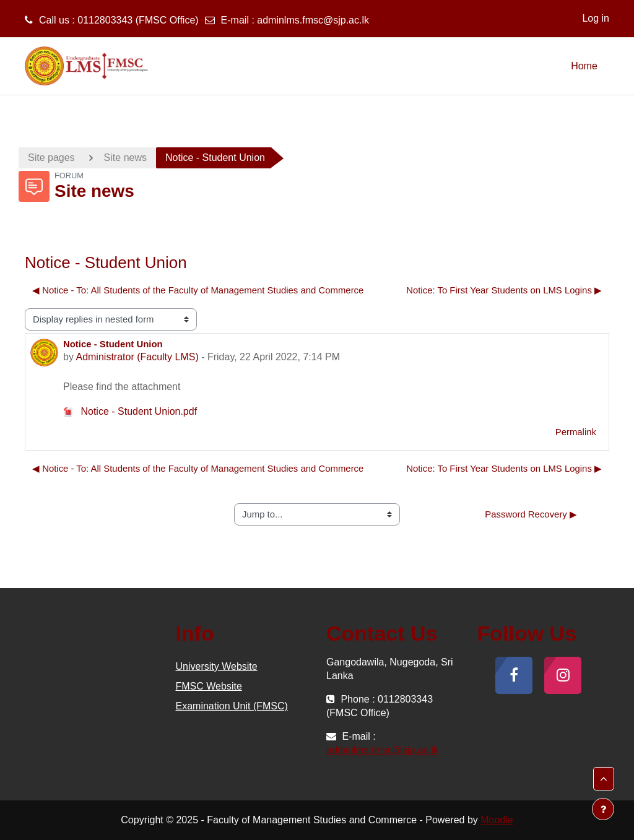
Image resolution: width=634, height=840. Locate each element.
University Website (217, 666)
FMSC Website (209, 686)
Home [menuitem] (584, 66)
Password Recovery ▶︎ (531, 514)
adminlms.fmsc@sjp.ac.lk (313, 20)
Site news (125, 158)
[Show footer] (603, 809)
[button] (604, 779)
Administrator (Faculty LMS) (137, 357)
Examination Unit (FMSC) (232, 706)
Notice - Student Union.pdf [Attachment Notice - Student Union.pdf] (130, 411)
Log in (596, 18)
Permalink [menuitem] (576, 432)
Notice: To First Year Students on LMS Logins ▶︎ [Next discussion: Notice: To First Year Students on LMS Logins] (504, 290)
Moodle (497, 820)
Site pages (51, 158)
